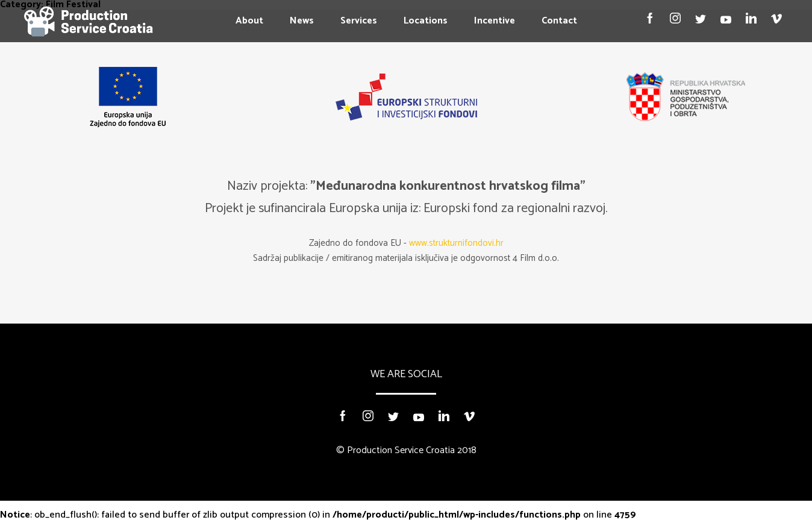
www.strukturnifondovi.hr (456, 243)
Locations (426, 21)
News (302, 21)
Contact (559, 21)
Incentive (495, 21)
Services (359, 21)
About (249, 21)
